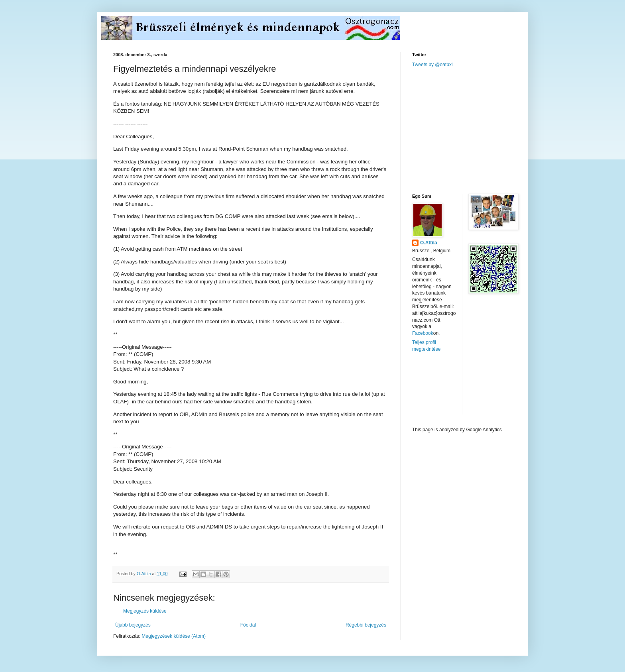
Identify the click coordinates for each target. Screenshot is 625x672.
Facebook (423, 333)
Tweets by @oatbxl (432, 65)
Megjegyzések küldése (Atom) (174, 636)
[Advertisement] (472, 130)
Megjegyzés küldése (145, 611)
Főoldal (248, 625)
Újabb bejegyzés (133, 625)
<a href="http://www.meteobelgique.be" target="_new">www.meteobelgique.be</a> (446, 390)
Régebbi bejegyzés (366, 625)
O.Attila (429, 243)
